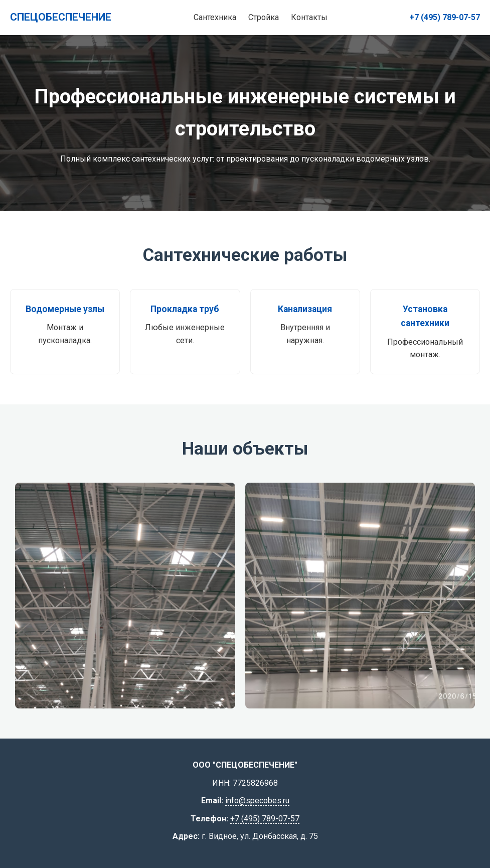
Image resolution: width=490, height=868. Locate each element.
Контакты (309, 17)
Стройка (264, 17)
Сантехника (215, 17)
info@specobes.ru (257, 801)
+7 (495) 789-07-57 (445, 17)
